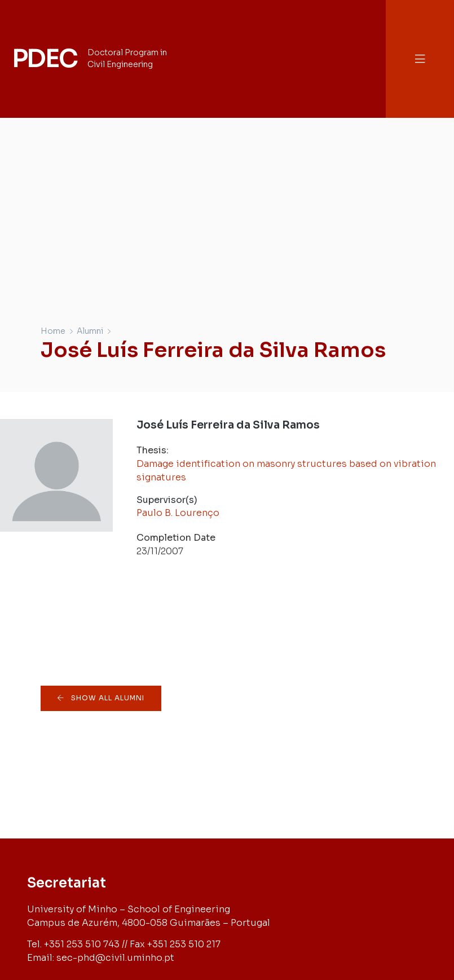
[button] (420, 59)
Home (53, 331)
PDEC (45, 59)
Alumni (90, 331)
